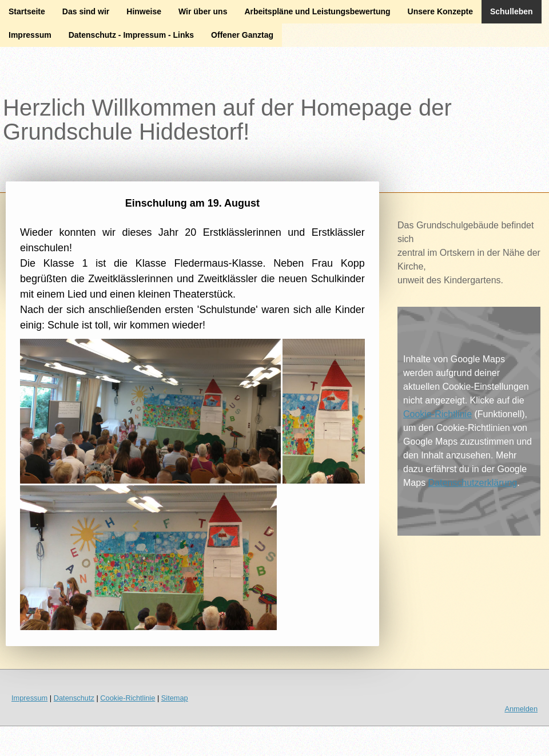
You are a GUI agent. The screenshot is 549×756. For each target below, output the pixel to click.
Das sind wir (86, 11)
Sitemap (175, 698)
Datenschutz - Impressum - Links (131, 35)
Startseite (27, 11)
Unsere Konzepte (440, 11)
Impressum (30, 35)
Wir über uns (203, 11)
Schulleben (512, 11)
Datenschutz (74, 698)
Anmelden (521, 709)
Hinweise (144, 11)
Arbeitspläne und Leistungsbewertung (317, 11)
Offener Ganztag (242, 35)
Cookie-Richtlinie (437, 414)
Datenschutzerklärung (473, 483)
